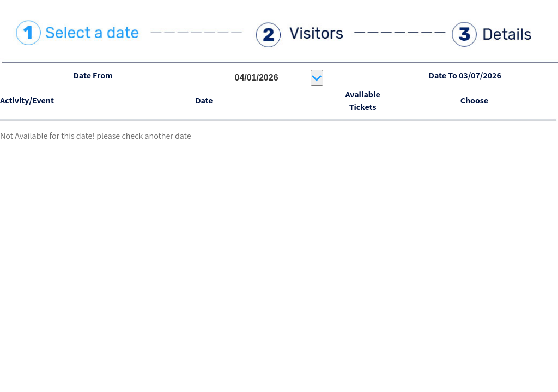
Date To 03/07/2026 (465, 75)
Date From (93, 75)
